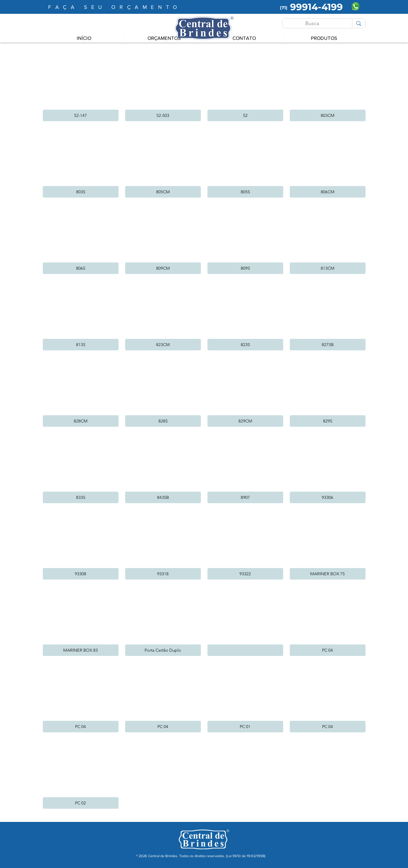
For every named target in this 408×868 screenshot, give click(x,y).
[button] (81, 86)
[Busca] (313, 23)
